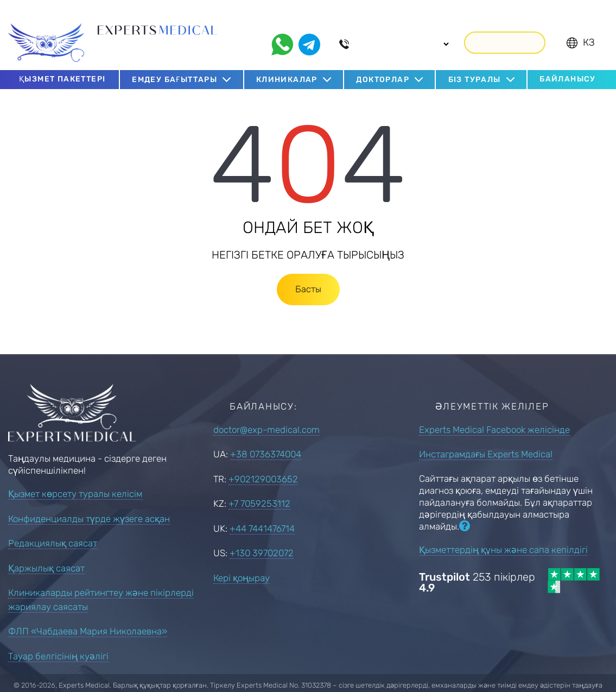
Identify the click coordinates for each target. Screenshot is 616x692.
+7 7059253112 (259, 488)
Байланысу (568, 64)
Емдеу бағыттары (174, 64)
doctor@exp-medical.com (266, 414)
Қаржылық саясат (46, 553)
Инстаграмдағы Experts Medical (486, 439)
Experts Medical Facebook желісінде (494, 414)
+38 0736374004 (266, 439)
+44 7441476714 (262, 513)
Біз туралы (475, 64)
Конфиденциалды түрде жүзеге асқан (89, 504)
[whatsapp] (282, 29)
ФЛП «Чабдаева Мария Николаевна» (88, 616)
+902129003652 (263, 464)
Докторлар (383, 64)
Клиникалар (287, 64)
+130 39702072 (262, 538)
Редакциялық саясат (53, 529)
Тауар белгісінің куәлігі (58, 641)
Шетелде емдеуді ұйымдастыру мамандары (164, 35)
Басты (308, 274)
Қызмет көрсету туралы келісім (75, 479)
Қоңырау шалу (505, 27)
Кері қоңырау (242, 563)
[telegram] (309, 29)
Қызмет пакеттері (62, 64)
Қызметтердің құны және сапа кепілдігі (503, 534)
